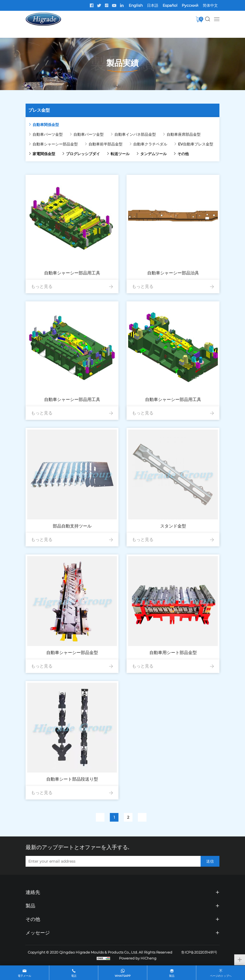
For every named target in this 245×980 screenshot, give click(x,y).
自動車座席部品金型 (184, 134)
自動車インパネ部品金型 (135, 134)
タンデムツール (153, 154)
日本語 (153, 5)
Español (170, 5)
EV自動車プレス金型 (196, 144)
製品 (172, 976)
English (136, 5)
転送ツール (120, 154)
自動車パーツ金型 (48, 134)
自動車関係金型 (46, 125)
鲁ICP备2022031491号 (199, 952)
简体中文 (210, 5)
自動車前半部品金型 (106, 144)
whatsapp (123, 976)
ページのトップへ (221, 976)
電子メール (24, 976)
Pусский (190, 5)
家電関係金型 (44, 154)
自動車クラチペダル (150, 144)
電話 (74, 976)
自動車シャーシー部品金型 (55, 144)
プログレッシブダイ (83, 154)
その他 (183, 154)
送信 (210, 861)
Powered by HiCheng (138, 958)
